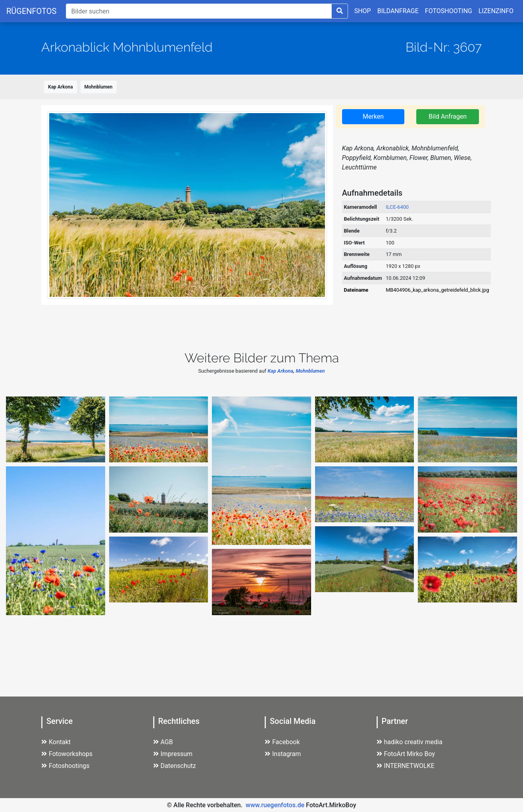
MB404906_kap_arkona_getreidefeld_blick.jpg (437, 290)
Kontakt (56, 742)
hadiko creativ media (410, 742)
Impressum (173, 754)
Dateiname (356, 290)
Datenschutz (175, 766)
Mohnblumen (99, 87)
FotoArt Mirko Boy (406, 754)
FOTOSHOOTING (449, 11)
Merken (373, 116)
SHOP (363, 11)
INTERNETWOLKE (406, 766)
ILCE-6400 (397, 207)
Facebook (282, 742)
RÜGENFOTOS (31, 11)
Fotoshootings (65, 766)
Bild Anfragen (448, 116)
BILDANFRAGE (398, 11)
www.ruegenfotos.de (275, 805)
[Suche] (199, 11)
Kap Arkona (61, 87)
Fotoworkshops (67, 754)
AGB (163, 742)
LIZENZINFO (496, 11)
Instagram (283, 754)
